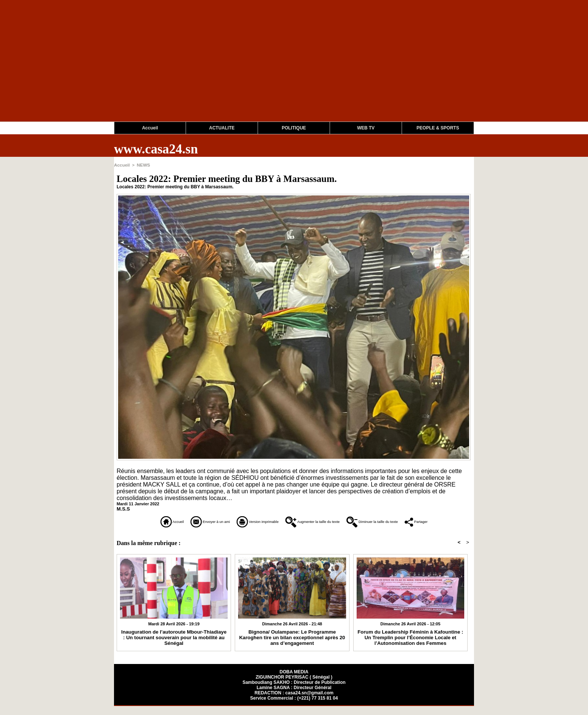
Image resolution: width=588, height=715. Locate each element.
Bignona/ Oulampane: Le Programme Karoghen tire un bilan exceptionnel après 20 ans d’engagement (292, 646)
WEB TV (366, 128)
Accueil (150, 128)
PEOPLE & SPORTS (438, 128)
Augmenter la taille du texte (336, 520)
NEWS (142, 165)
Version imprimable (254, 520)
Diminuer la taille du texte (425, 520)
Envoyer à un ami (186, 520)
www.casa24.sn (156, 149)
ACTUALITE (222, 128)
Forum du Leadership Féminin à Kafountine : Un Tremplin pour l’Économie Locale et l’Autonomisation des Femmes (410, 646)
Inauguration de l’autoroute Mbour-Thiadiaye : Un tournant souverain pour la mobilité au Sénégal (174, 643)
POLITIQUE (294, 128)
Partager (294, 531)
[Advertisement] (225, 69)
